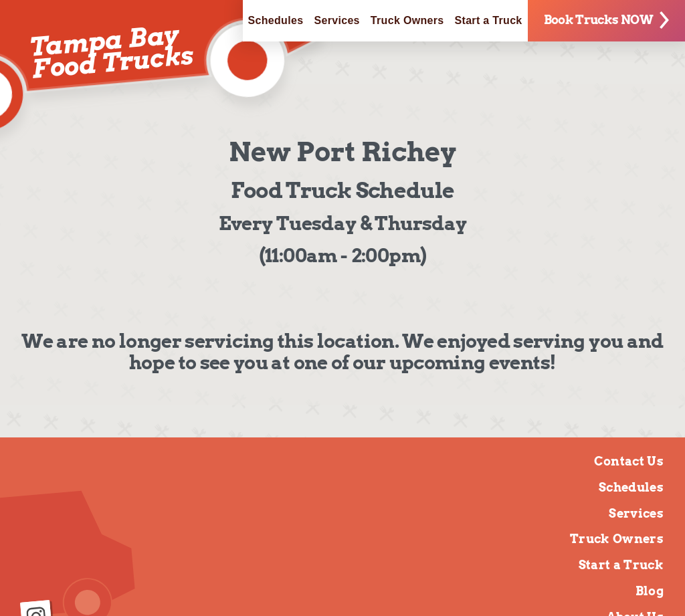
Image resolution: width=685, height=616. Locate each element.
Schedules (276, 20)
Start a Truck (489, 20)
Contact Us (629, 461)
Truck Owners (407, 20)
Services (336, 20)
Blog (650, 591)
